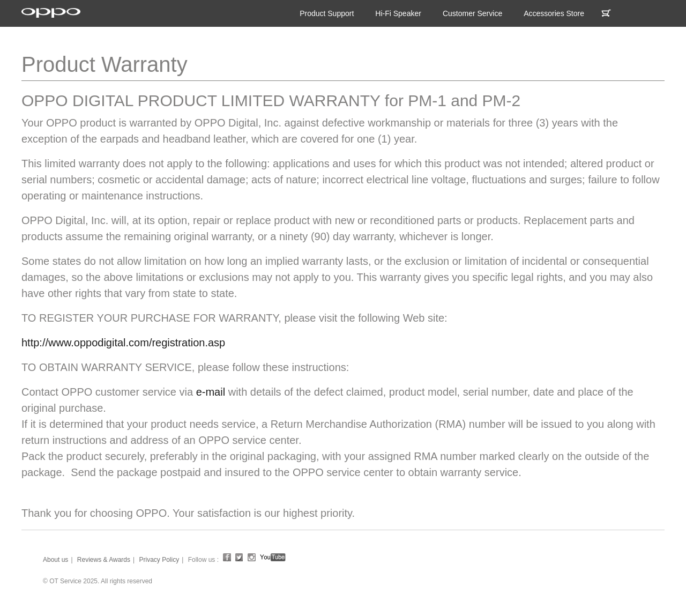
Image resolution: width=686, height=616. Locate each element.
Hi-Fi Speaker (398, 13)
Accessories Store (554, 13)
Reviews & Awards (104, 560)
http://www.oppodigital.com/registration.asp (123, 343)
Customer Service (472, 13)
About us (55, 560)
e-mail (211, 392)
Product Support (327, 13)
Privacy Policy (159, 560)
